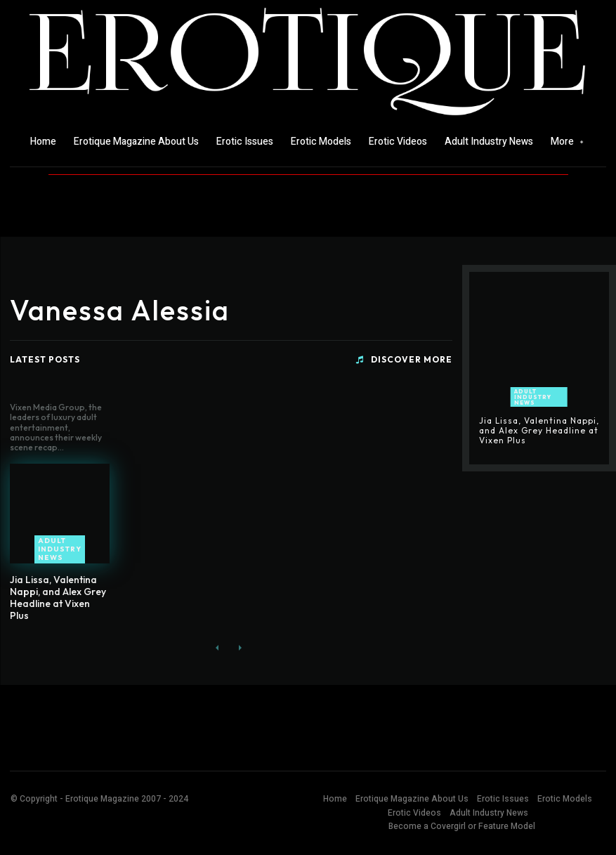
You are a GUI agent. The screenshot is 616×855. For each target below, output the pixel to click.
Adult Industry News (60, 549)
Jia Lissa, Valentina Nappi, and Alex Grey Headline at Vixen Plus (58, 597)
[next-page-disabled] (240, 648)
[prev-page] (217, 648)
